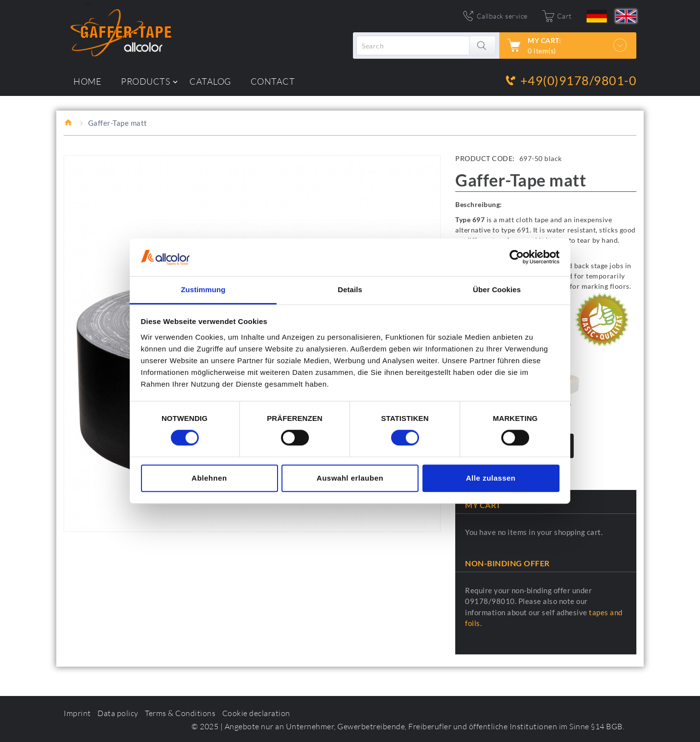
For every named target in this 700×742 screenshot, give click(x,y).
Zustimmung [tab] (203, 290)
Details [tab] (350, 290)
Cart (564, 16)
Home (69, 122)
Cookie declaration (256, 713)
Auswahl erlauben (350, 478)
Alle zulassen (491, 478)
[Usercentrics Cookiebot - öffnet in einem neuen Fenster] (517, 257)
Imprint (77, 713)
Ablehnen (209, 478)
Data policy (118, 713)
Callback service (502, 16)
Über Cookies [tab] (497, 290)
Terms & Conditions (180, 713)
